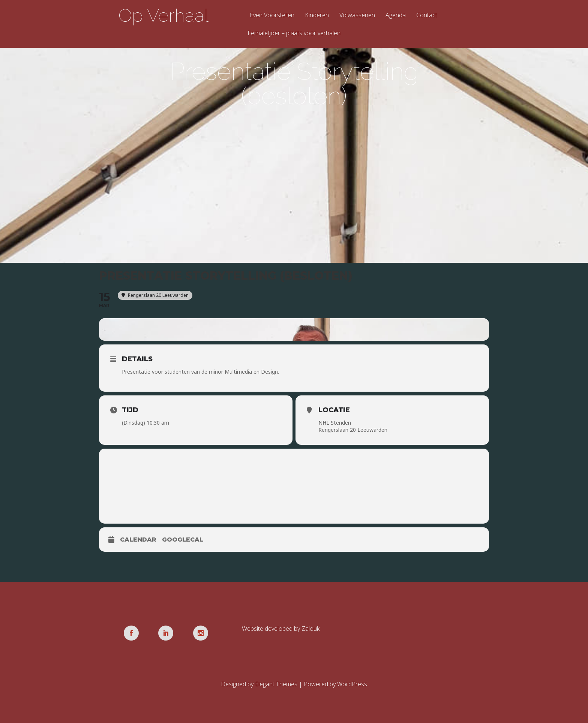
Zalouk (310, 629)
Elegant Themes (276, 684)
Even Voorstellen (272, 16)
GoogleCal (183, 540)
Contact (427, 16)
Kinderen (317, 16)
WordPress (352, 684)
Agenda (396, 16)
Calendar (138, 540)
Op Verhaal (163, 15)
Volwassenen (357, 16)
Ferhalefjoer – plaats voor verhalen (294, 34)
